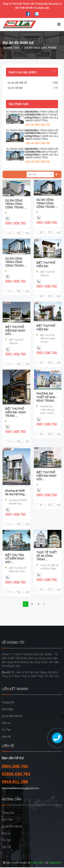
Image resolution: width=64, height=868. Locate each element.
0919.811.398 (15, 782)
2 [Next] (32, 604)
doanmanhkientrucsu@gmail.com (20, 788)
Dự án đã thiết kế (17, 83)
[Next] (44, 604)
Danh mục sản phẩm (40, 48)
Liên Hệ (6, 737)
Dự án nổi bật (15, 88)
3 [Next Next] (38, 604)
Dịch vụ (6, 723)
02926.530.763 (16, 774)
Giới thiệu (7, 709)
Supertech (55, 863)
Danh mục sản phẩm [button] (23, 72)
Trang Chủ (11, 48)
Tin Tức (6, 730)
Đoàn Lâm (37, 863)
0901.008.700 (15, 223)
